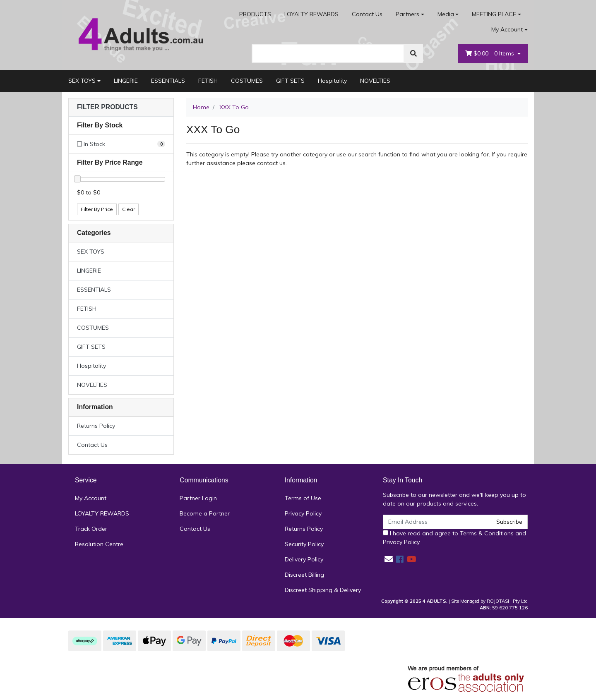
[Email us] (389, 559)
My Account (91, 498)
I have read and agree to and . (454, 538)
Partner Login (198, 498)
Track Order (91, 529)
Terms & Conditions (487, 533)
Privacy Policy (303, 513)
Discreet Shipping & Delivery (323, 590)
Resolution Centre (99, 544)
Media (446, 14)
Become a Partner (205, 513)
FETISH (208, 81)
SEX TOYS (82, 81)
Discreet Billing (304, 575)
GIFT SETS (290, 81)
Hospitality (332, 81)
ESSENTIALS (168, 81)
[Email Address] (437, 522)
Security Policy (304, 544)
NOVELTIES (375, 81)
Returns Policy (96, 426)
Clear (129, 209)
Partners (407, 14)
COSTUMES (247, 81)
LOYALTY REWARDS (311, 14)
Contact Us (367, 14)
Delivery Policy (304, 559)
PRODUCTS (255, 14)
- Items (490, 54)
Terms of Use (303, 498)
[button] (121, 107)
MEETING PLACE (494, 14)
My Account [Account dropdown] (507, 29)
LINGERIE (126, 81)
